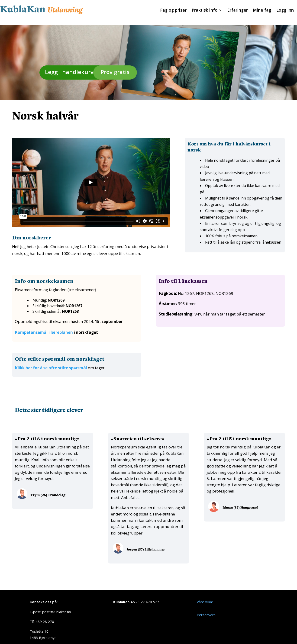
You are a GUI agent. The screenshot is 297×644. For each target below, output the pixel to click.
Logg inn (285, 11)
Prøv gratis (115, 66)
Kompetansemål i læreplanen (44, 327)
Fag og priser (173, 11)
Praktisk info (205, 11)
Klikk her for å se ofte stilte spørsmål (51, 362)
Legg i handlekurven (73, 66)
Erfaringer (237, 11)
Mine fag (262, 11)
